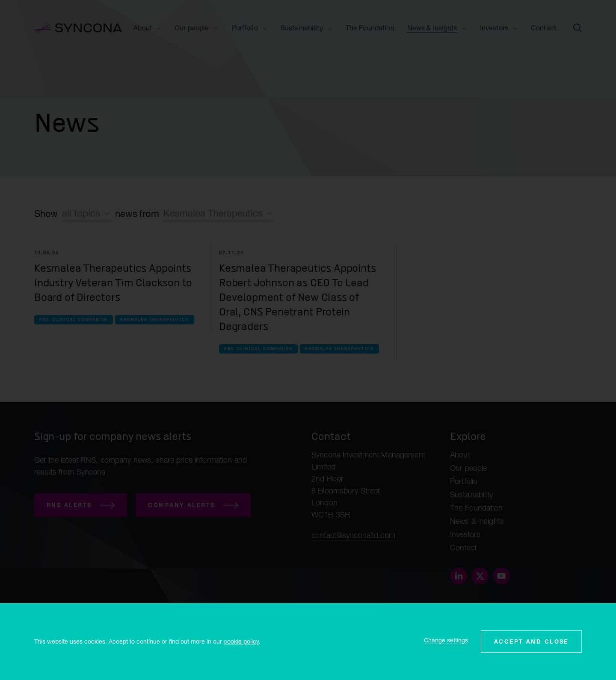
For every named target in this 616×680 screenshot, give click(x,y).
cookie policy (241, 641)
